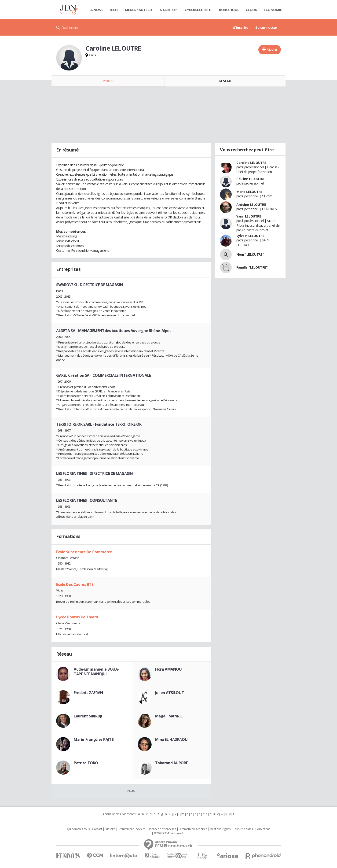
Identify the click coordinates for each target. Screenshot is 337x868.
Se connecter (266, 27)
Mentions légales (220, 829)
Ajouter (272, 49)
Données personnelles (162, 829)
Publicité (110, 829)
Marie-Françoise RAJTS (94, 739)
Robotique (229, 10)
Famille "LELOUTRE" (252, 267)
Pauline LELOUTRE (251, 179)
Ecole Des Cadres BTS (75, 584)
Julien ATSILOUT (170, 693)
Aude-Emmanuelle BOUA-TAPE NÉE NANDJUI (96, 672)
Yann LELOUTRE (249, 216)
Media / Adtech (139, 10)
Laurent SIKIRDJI (88, 716)
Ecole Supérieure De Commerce (84, 552)
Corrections (263, 829)
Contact (97, 829)
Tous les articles (243, 829)
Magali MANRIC (169, 716)
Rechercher (70, 27)
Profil (108, 81)
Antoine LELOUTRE (251, 205)
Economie (273, 10)
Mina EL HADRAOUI (172, 739)
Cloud (252, 10)
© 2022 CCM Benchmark (169, 833)
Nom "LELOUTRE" (250, 254)
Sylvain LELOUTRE (250, 236)
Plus (131, 791)
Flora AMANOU (168, 669)
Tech (113, 10)
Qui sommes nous (78, 829)
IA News (96, 10)
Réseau (225, 81)
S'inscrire (241, 27)
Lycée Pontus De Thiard (77, 617)
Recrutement (126, 829)
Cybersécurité (198, 10)
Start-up (168, 10)
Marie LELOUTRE (249, 192)
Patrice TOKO (86, 763)
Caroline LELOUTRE (251, 163)
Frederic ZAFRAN (88, 693)
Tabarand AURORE (172, 763)
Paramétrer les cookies (193, 829)
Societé (141, 829)
